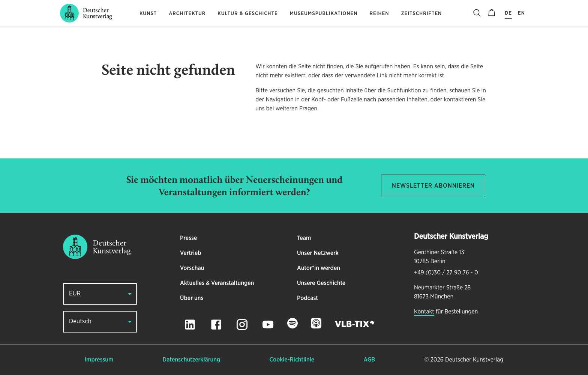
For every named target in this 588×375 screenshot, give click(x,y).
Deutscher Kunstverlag (474, 360)
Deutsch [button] (80, 322)
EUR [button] (75, 294)
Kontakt (424, 312)
